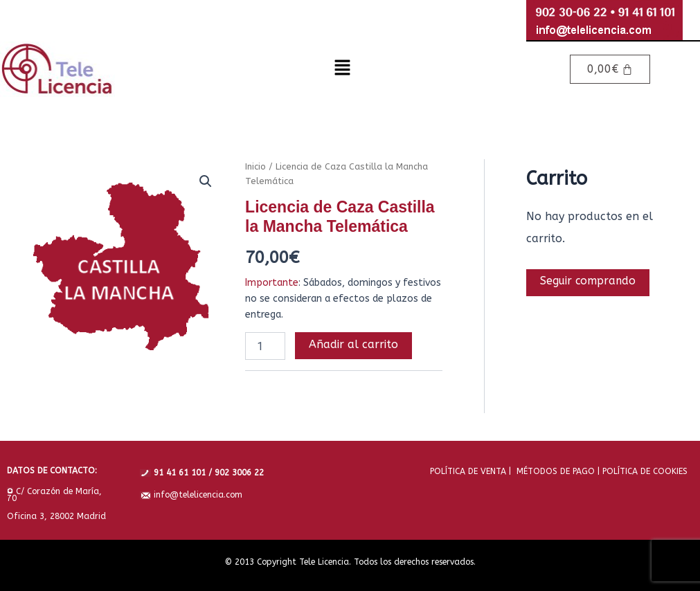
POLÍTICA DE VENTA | (470, 471)
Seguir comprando (589, 281)
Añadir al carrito (353, 344)
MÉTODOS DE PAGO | (555, 471)
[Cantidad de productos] (265, 346)
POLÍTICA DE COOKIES (644, 471)
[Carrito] (610, 69)
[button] (342, 69)
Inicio (255, 166)
